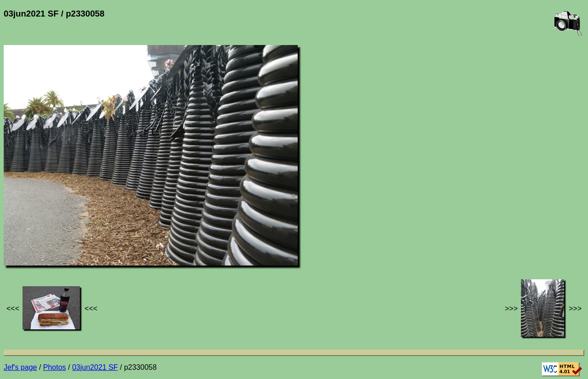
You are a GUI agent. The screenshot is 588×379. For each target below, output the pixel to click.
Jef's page (20, 367)
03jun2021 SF (95, 367)
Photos (55, 367)
